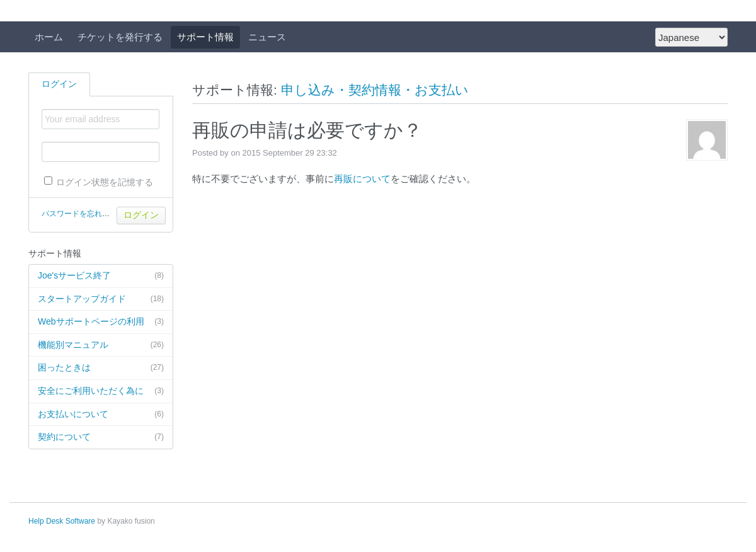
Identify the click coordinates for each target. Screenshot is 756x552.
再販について (362, 179)
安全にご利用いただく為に (101, 391)
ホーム (49, 37)
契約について (101, 437)
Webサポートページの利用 (101, 322)
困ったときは (101, 368)
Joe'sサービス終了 (101, 276)
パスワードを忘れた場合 (83, 214)
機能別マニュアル (101, 345)
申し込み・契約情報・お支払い (375, 90)
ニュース (267, 37)
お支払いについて (101, 415)
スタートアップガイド (101, 299)
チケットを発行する (120, 37)
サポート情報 (205, 37)
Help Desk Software (62, 521)
